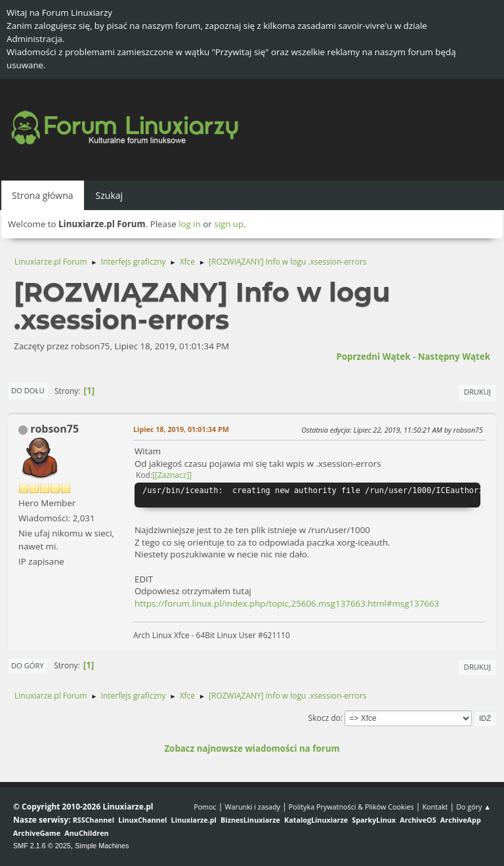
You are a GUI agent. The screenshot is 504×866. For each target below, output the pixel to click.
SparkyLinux (374, 820)
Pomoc (205, 807)
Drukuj (477, 392)
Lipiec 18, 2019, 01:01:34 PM (181, 429)
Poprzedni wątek (373, 357)
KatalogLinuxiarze (316, 820)
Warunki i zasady (253, 807)
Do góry (28, 665)
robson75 (54, 429)
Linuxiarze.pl (194, 820)
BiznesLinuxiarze (250, 820)
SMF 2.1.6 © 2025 (42, 846)
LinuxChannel (142, 820)
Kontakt (435, 807)
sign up (229, 224)
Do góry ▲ (473, 807)
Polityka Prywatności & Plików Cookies (351, 807)
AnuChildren (86, 833)
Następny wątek (454, 357)
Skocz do (325, 718)
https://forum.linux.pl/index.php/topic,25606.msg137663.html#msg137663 (287, 603)
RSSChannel (94, 820)
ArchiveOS (418, 820)
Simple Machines (102, 846)
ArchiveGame (37, 833)
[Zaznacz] (172, 475)
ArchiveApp (461, 820)
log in (190, 224)
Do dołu (28, 390)
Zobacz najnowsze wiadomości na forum (252, 748)
